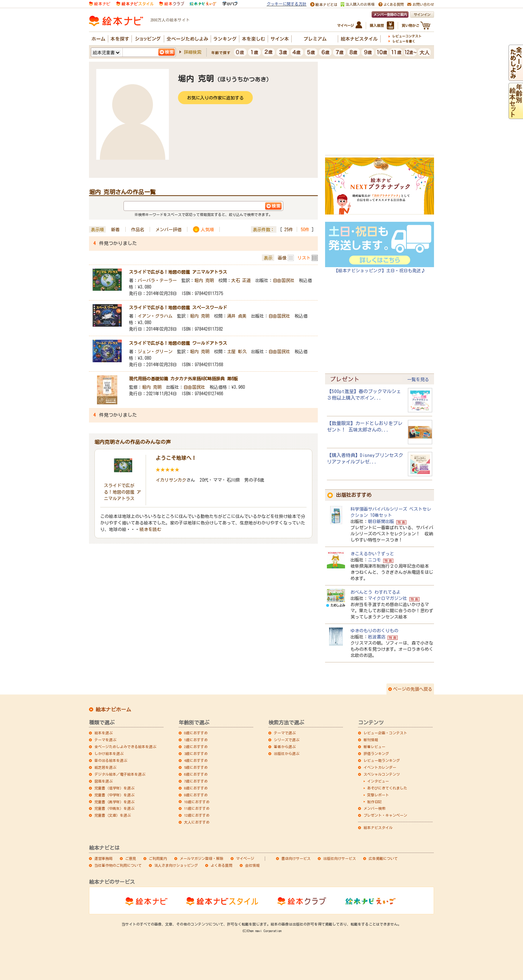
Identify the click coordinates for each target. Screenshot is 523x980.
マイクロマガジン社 (388, 598)
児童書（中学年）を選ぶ (114, 795)
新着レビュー (374, 747)
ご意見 (131, 858)
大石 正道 (241, 280)
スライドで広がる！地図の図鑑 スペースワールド (178, 307)
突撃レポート (378, 795)
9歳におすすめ (196, 795)
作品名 (138, 229)
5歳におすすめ (196, 767)
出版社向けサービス (340, 858)
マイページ (245, 858)
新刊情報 (371, 740)
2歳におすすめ (196, 747)
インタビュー (378, 781)
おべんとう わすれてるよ (376, 592)
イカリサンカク (171, 480)
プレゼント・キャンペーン (385, 815)
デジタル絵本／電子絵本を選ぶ (120, 774)
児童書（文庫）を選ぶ (113, 815)
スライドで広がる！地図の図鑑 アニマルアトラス (178, 272)
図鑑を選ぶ (104, 781)
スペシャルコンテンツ (382, 774)
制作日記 (374, 802)
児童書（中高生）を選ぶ (114, 808)
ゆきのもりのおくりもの (374, 630)
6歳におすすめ (196, 774)
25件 (289, 229)
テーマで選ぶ (285, 733)
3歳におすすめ (196, 754)
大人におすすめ (197, 822)
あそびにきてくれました (387, 788)
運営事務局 (104, 858)
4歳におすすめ (196, 760)
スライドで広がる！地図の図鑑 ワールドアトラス (178, 343)
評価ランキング (376, 754)
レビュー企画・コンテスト (385, 733)
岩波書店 (377, 637)
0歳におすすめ (196, 733)
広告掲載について (383, 858)
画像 (282, 258)
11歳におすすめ (197, 808)
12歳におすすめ (197, 815)
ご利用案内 (158, 858)
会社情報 (252, 865)
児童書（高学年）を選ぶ (114, 802)
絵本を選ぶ (104, 733)
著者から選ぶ (285, 747)
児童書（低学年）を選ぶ (114, 788)
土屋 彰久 (237, 351)
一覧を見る (418, 379)
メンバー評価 (169, 229)
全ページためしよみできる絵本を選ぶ (125, 747)
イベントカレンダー (380, 767)
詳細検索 (192, 52)
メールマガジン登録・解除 (202, 858)
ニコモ (374, 560)
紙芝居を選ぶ (105, 767)
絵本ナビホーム (113, 710)
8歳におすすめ (196, 788)
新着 (115, 229)
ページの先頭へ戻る (413, 689)
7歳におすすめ (196, 781)
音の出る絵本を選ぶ (111, 760)
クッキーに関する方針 (287, 4)
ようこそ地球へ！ (176, 458)
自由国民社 (284, 280)
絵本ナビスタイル (378, 828)
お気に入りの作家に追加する (215, 98)
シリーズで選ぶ (287, 740)
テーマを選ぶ (105, 740)
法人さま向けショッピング (176, 865)
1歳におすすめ (196, 740)
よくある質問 (222, 865)
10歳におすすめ (197, 802)
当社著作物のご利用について (118, 865)
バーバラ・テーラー (157, 280)
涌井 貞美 (237, 316)
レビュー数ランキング (382, 760)
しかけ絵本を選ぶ (109, 754)
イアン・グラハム (155, 316)
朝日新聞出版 (381, 521)
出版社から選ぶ (287, 754)
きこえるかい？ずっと (372, 554)
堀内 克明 (204, 280)
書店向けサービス (296, 858)
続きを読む (150, 529)
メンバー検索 (374, 808)
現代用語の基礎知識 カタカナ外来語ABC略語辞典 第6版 (183, 379)
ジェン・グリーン (155, 351)
